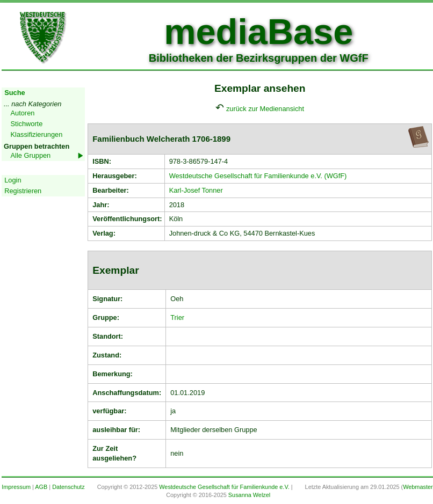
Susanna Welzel (249, 495)
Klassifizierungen (37, 134)
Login (13, 180)
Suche (15, 93)
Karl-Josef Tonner (196, 190)
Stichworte (27, 124)
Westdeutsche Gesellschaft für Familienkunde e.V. (224, 487)
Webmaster (418, 487)
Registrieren (23, 191)
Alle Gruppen (31, 155)
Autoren (23, 113)
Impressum (16, 487)
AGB (41, 487)
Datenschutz (68, 487)
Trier (177, 317)
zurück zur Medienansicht (265, 109)
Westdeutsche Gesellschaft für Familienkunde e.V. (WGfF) (258, 176)
